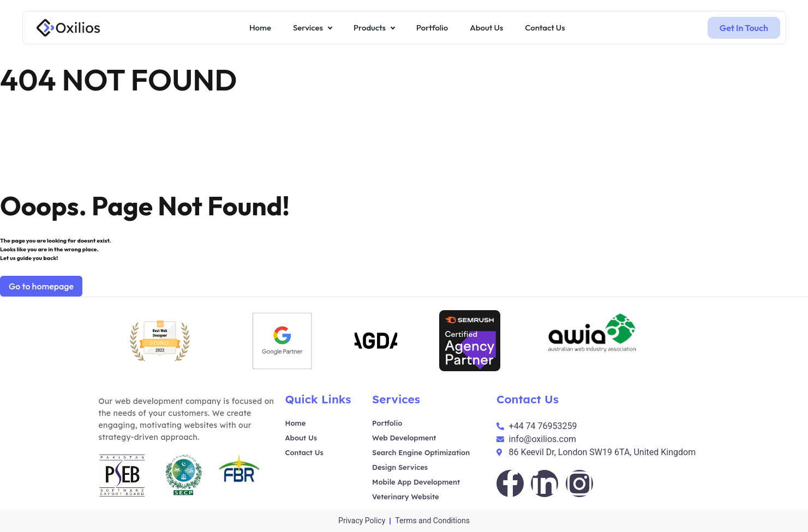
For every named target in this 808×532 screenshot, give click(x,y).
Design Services (400, 467)
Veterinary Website (406, 497)
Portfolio (387, 423)
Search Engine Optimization (421, 452)
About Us (301, 438)
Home (296, 423)
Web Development (404, 438)
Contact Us (304, 452)
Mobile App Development (416, 482)
